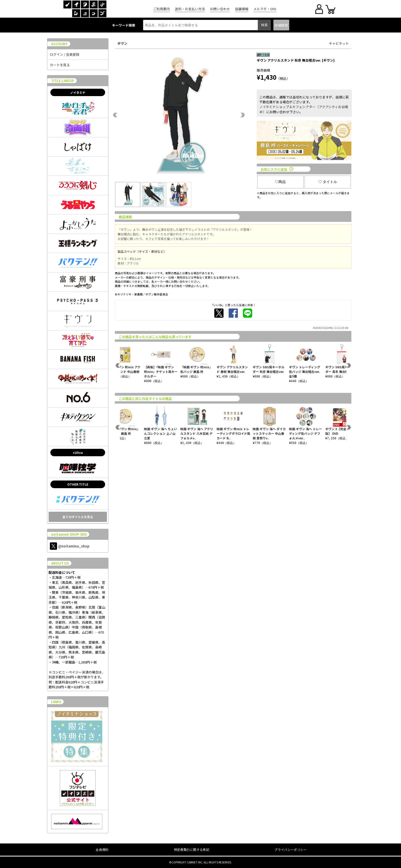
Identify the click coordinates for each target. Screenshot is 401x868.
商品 (280, 182)
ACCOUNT (59, 44)
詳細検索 (281, 25)
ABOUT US (60, 563)
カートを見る (60, 65)
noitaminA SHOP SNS (69, 534)
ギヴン (122, 43)
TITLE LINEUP (63, 81)
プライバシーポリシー (291, 849)
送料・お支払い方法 (190, 9)
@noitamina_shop (70, 546)
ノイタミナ (78, 92)
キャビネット (339, 43)
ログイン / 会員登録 (65, 54)
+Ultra (78, 453)
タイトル (328, 182)
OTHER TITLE (78, 484)
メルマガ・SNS (265, 9)
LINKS (56, 702)
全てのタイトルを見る (78, 517)
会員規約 (102, 849)
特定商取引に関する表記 (192, 849)
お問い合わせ (220, 9)
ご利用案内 (161, 9)
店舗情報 (242, 9)
